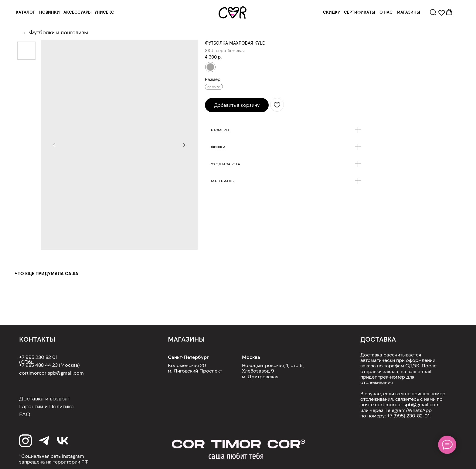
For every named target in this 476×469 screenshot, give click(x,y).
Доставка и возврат (45, 398)
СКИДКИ (332, 12)
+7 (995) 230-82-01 (408, 415)
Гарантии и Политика (46, 406)
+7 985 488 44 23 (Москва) (49, 365)
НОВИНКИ (49, 12)
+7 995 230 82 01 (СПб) (38, 359)
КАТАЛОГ (25, 12)
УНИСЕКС (104, 12)
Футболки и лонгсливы (59, 32)
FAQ (25, 414)
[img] (233, 13)
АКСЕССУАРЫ (78, 12)
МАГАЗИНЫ (408, 12)
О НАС (386, 12)
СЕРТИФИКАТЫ (360, 12)
